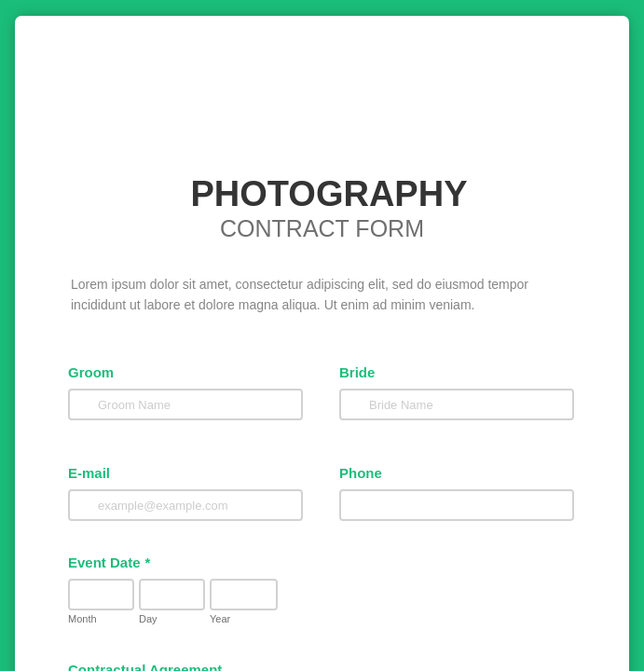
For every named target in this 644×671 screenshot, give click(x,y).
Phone (351, 504)
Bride (348, 402)
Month (78, 650)
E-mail (84, 504)
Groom (86, 402)
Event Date (104, 594)
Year (250, 650)
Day (124, 650)
